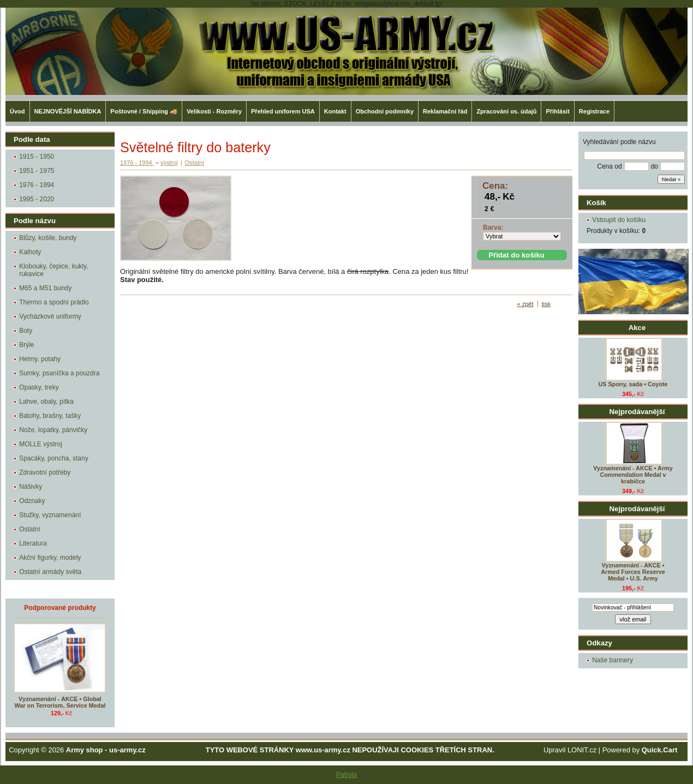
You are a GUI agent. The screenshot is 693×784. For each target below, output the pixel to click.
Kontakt (335, 111)
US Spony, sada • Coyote (633, 384)
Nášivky (31, 487)
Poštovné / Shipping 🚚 (144, 111)
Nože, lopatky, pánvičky (53, 430)
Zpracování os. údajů (506, 111)
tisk (546, 304)
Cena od (609, 166)
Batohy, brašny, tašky (50, 416)
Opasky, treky (39, 387)
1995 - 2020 (37, 199)
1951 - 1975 (37, 171)
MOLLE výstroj (41, 444)
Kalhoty (30, 252)
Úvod (17, 111)
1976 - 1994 (37, 185)
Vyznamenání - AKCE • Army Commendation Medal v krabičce (633, 475)
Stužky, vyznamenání (50, 515)
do (655, 166)
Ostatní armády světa (50, 572)
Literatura (33, 543)
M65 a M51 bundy (45, 288)
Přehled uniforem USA (283, 111)
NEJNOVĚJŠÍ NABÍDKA (68, 111)
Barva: (493, 228)
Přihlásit (557, 111)
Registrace (594, 111)
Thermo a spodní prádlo (54, 302)
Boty (26, 331)
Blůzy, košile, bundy (48, 238)
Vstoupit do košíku (619, 220)
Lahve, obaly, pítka (46, 402)
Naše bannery (613, 660)
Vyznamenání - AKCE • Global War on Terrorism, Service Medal (60, 702)
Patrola (346, 775)
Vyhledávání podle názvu (619, 142)
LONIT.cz (582, 750)
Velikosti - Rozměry (214, 111)
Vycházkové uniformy (50, 316)
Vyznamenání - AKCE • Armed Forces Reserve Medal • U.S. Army (633, 572)
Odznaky (32, 501)
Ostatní (30, 529)
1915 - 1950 (37, 157)
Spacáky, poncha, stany (54, 458)
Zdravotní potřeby (45, 472)
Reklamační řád (445, 111)
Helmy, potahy (40, 359)
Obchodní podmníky (385, 111)
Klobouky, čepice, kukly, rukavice (53, 270)
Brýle (26, 345)
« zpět (525, 304)
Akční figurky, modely (50, 558)
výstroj (169, 163)
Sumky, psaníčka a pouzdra (59, 373)
